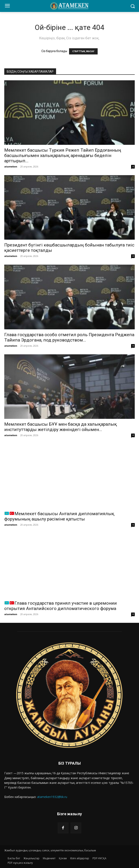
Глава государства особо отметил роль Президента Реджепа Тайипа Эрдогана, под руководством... (69, 337)
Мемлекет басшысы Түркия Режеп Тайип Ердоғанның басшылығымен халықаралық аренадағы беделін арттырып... (63, 155)
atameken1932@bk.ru (52, 797)
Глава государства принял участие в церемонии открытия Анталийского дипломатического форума (61, 606)
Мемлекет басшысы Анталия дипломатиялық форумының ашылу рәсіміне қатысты (59, 516)
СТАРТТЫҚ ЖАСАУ (83, 51)
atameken (11, 166)
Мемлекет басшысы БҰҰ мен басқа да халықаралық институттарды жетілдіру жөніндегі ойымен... (61, 427)
